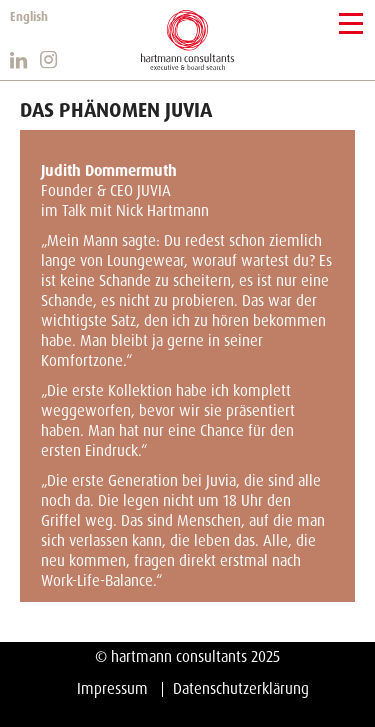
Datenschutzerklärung (241, 689)
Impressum (112, 689)
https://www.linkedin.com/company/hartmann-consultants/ (20, 60)
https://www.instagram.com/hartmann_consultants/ (50, 60)
